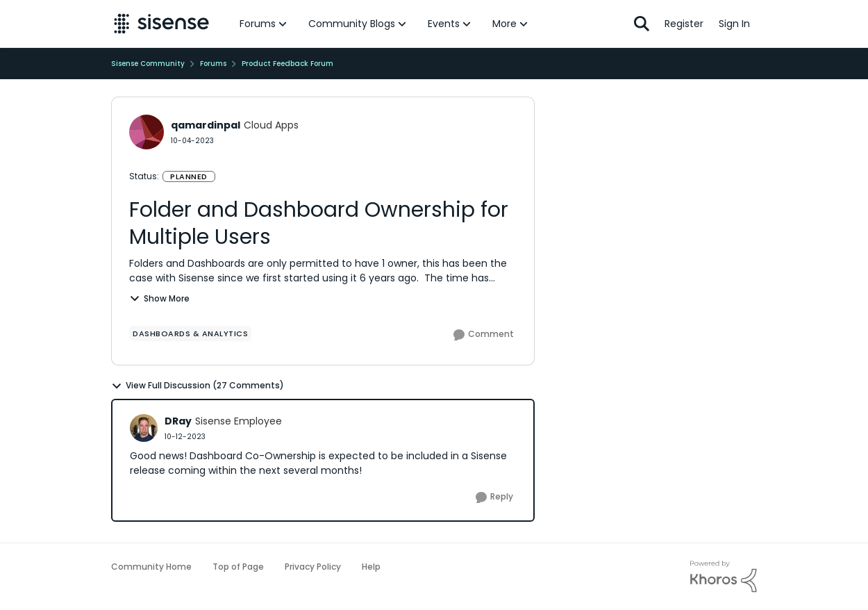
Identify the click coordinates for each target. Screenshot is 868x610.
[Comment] (484, 335)
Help (371, 567)
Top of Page (238, 567)
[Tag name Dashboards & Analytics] (190, 333)
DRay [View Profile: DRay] (178, 421)
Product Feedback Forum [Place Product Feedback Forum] (287, 64)
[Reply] (494, 497)
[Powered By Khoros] (724, 577)
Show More (159, 298)
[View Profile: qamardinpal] (147, 132)
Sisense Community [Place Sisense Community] (148, 64)
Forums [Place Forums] (213, 64)
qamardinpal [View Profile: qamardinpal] (206, 125)
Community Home (151, 567)
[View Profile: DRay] (144, 428)
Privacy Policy (313, 567)
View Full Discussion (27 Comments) (198, 386)
